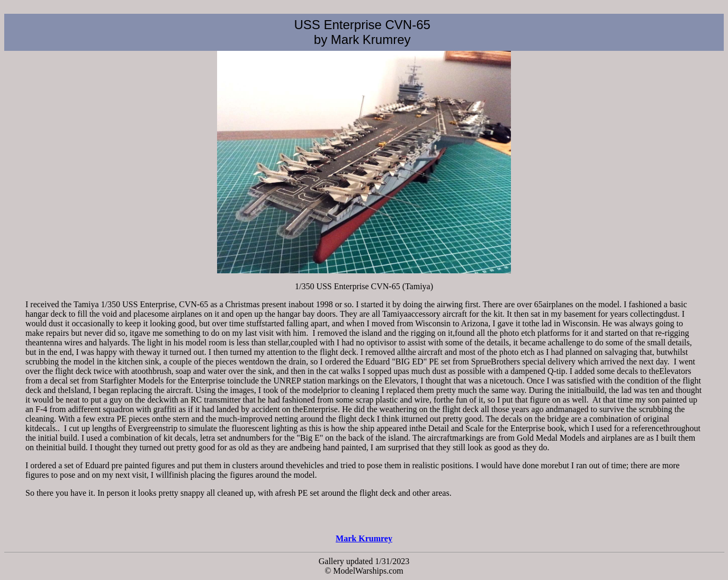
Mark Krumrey (364, 538)
